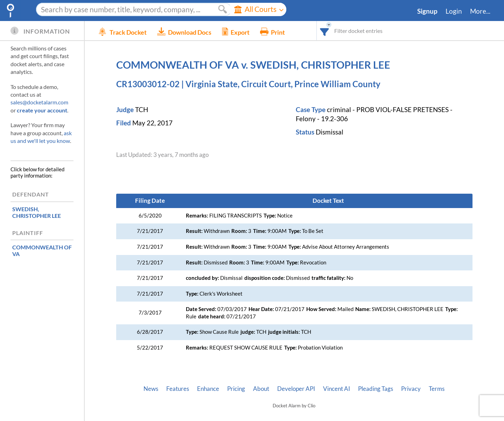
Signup (427, 11)
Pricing (236, 389)
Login (454, 11)
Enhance (208, 389)
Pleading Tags (376, 389)
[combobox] (325, 31)
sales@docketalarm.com (39, 102)
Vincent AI (337, 389)
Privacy (411, 389)
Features (178, 389)
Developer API (296, 389)
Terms (437, 389)
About (261, 389)
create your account (42, 110)
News (151, 389)
